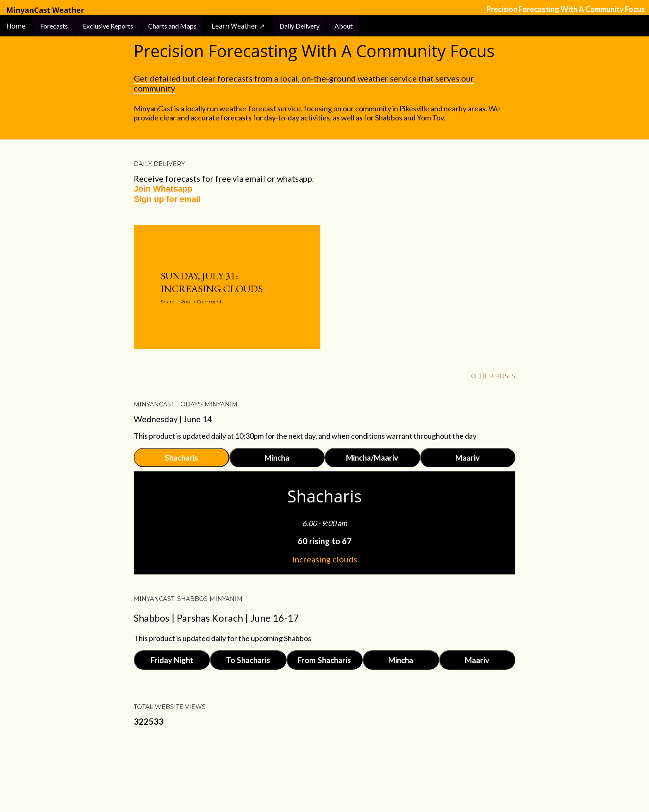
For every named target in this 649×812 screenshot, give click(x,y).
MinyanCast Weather (45, 10)
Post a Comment (201, 301)
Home (17, 26)
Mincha (277, 458)
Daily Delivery (299, 26)
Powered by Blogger (324, 773)
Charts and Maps (172, 26)
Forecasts (54, 26)
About (344, 26)
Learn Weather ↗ (238, 26)
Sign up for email (167, 199)
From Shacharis (324, 660)
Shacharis (181, 458)
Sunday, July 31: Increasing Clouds (212, 282)
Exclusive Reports (108, 26)
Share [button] (167, 301)
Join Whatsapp (163, 189)
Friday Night (172, 660)
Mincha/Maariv (372, 458)
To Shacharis (248, 660)
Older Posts (493, 376)
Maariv (468, 458)
